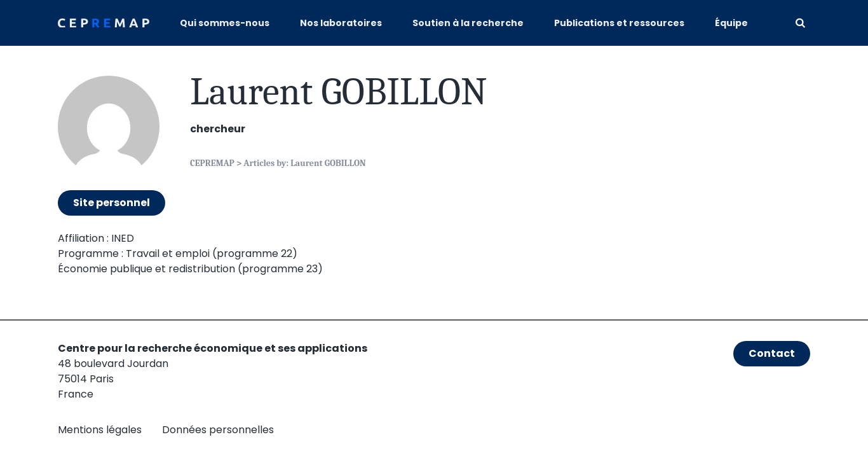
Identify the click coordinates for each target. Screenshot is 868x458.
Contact (772, 353)
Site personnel (112, 203)
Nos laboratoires (341, 23)
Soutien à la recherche (468, 23)
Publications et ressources (619, 23)
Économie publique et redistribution (146, 269)
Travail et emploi (168, 253)
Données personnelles (218, 430)
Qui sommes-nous (225, 23)
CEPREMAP (212, 163)
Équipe (731, 23)
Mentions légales (100, 430)
